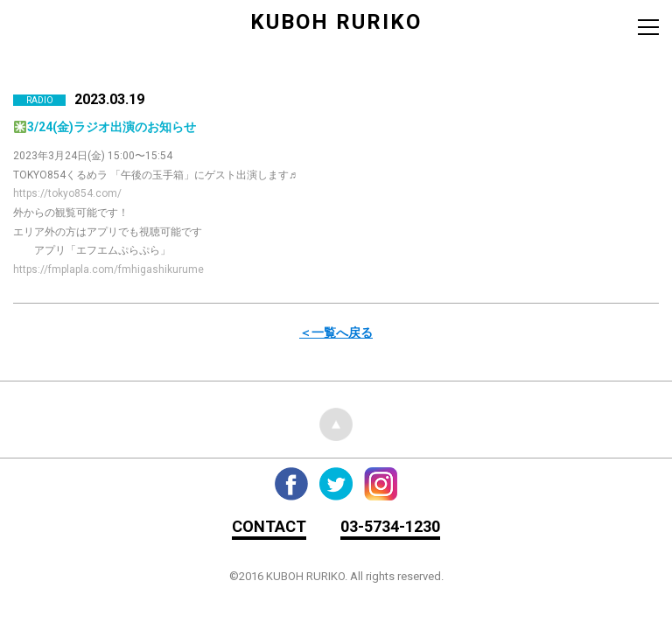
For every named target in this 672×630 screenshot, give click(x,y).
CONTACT (269, 526)
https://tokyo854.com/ (67, 193)
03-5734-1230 (390, 526)
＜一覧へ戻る (336, 332)
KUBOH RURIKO (336, 22)
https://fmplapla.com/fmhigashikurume (108, 269)
